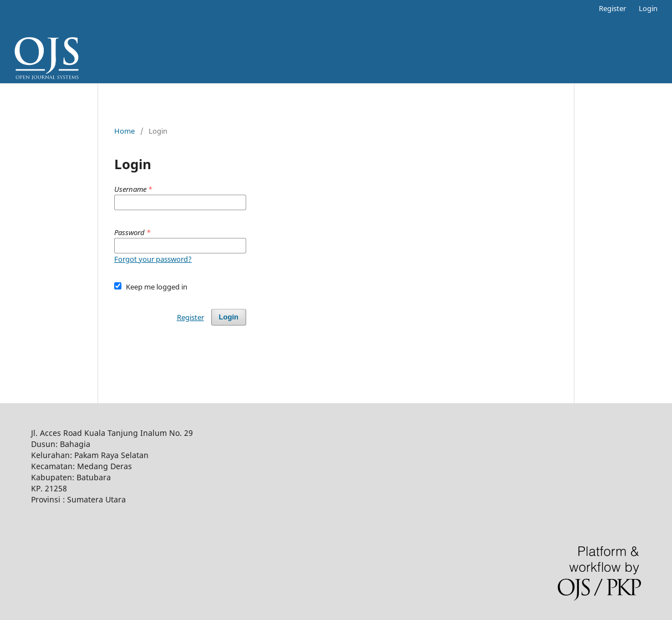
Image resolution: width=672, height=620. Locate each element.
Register (612, 8)
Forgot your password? (153, 259)
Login (648, 8)
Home (124, 131)
